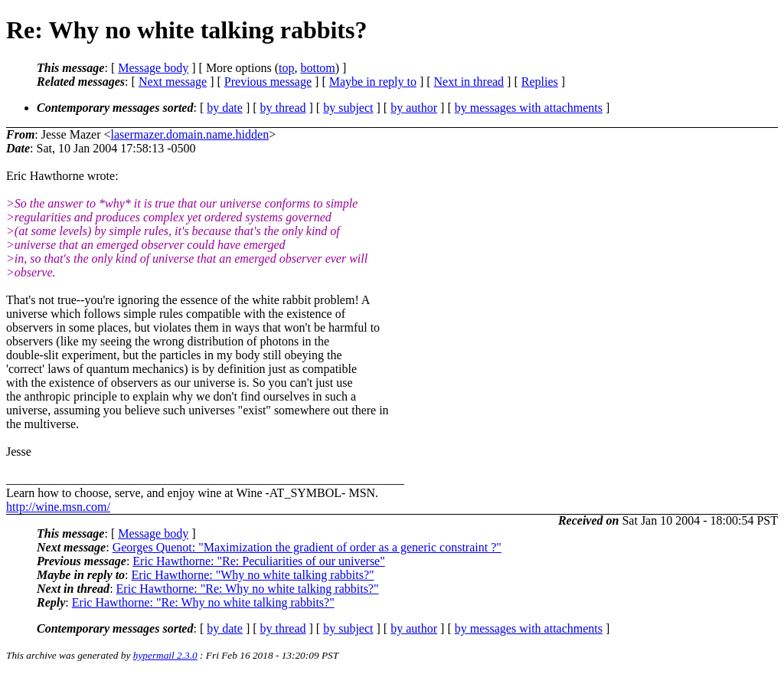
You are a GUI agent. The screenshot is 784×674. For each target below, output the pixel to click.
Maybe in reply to (373, 82)
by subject (348, 108)
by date (225, 108)
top (286, 68)
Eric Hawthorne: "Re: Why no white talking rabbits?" (248, 589)
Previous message (268, 82)
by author (414, 108)
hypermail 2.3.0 (165, 655)
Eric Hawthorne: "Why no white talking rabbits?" (253, 575)
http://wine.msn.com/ (58, 507)
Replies (540, 82)
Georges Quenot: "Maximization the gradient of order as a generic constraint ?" (307, 547)
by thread (283, 108)
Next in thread (469, 82)
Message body (153, 68)
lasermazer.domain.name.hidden (190, 134)
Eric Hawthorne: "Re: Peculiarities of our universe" (258, 561)
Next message (173, 82)
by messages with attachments (529, 108)
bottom (317, 68)
